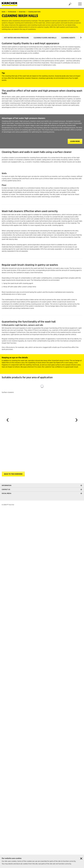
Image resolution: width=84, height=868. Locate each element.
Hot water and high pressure (16, 38)
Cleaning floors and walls (45, 38)
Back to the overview (13, 474)
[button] (81, 37)
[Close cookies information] (81, 858)
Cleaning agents (68, 38)
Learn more (75, 141)
